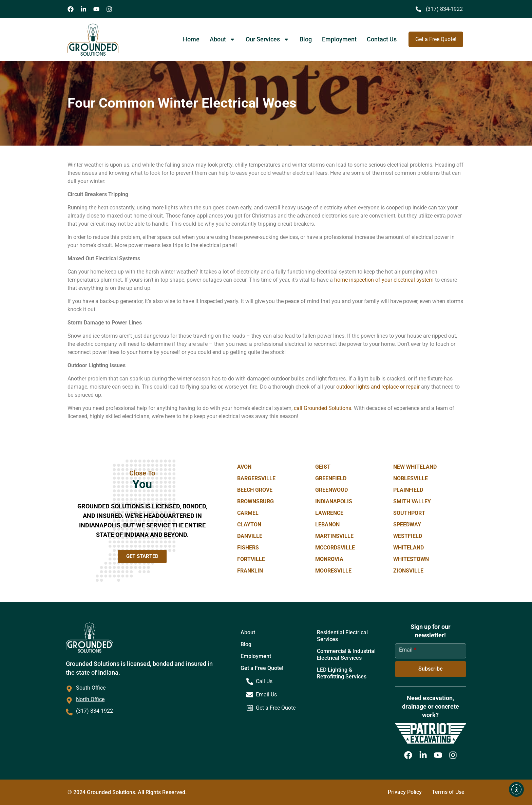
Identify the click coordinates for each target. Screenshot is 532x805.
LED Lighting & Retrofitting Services (342, 673)
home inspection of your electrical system (384, 280)
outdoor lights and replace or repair (378, 387)
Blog (306, 39)
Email (408, 650)
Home (191, 39)
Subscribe (431, 669)
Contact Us (382, 39)
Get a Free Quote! (262, 668)
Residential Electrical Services (342, 636)
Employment (339, 39)
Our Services (268, 39)
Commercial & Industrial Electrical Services (346, 654)
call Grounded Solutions (322, 408)
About (223, 39)
